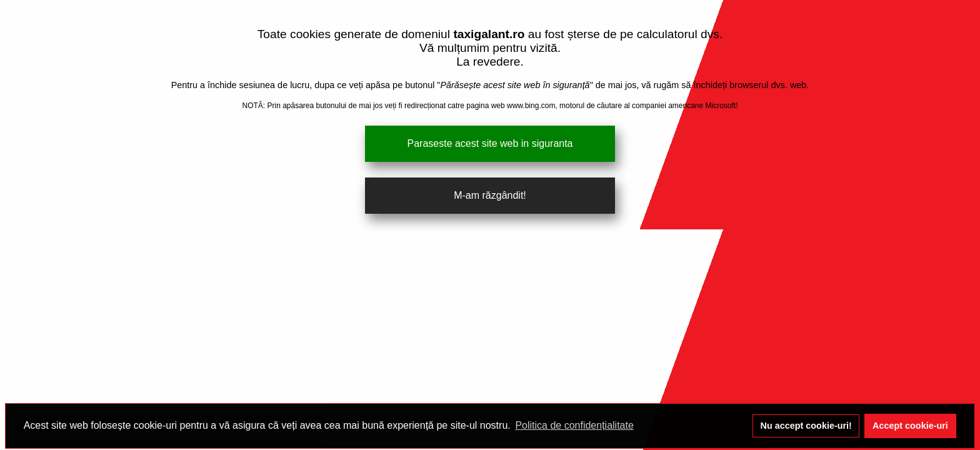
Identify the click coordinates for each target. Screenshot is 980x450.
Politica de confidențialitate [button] (574, 425)
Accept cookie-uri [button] (910, 426)
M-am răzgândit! (490, 195)
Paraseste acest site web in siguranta (490, 143)
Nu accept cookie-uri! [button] (806, 426)
